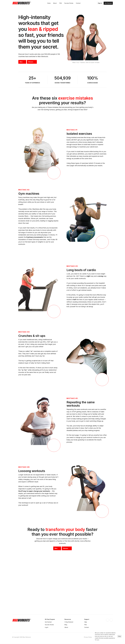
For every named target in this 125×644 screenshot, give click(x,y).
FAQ (85, 625)
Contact (87, 627)
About (66, 627)
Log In (47, 627)
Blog (66, 625)
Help (86, 622)
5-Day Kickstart (69, 622)
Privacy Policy (88, 637)
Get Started (48, 622)
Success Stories (49, 625)
